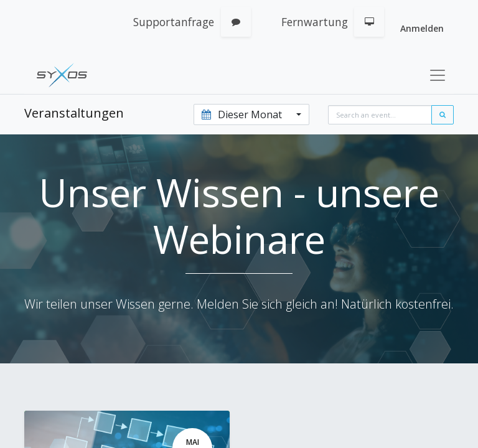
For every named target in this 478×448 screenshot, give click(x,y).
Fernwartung (315, 22)
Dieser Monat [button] (243, 114)
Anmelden (422, 28)
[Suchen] (443, 115)
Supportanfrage (174, 22)
